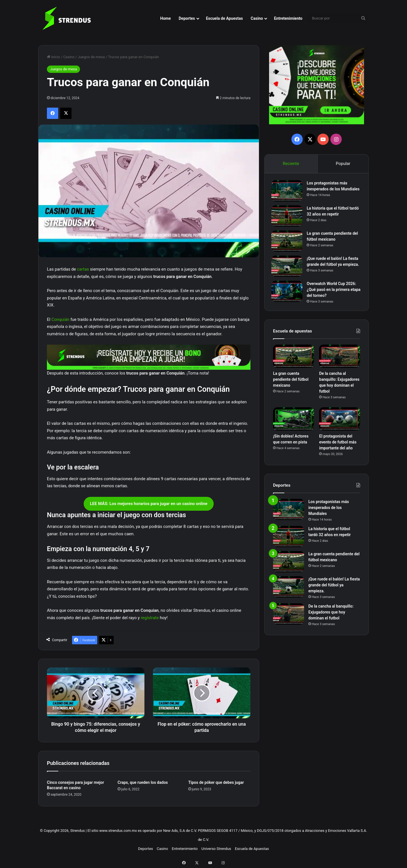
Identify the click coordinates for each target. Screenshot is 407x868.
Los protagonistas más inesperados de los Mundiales (329, 191)
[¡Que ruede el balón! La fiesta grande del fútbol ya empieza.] (289, 270)
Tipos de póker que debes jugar (216, 782)
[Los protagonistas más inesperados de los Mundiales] (289, 192)
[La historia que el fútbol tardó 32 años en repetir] (289, 220)
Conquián (60, 319)
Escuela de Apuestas (224, 18)
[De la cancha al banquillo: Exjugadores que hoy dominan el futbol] (340, 364)
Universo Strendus (216, 849)
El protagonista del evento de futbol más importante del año (338, 449)
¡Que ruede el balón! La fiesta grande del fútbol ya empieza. (334, 268)
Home (165, 18)
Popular (343, 164)
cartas (83, 269)
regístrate (149, 618)
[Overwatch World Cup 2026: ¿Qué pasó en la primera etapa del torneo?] (289, 297)
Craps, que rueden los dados (143, 782)
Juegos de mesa (91, 57)
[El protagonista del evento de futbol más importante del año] (340, 426)
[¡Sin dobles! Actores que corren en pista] (294, 426)
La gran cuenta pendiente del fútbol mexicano (291, 387)
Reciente (291, 164)
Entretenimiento (288, 18)
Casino (257, 18)
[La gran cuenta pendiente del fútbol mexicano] (289, 245)
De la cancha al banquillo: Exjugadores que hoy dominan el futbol (331, 619)
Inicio (53, 57)
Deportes (187, 18)
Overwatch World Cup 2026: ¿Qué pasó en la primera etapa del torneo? (333, 295)
